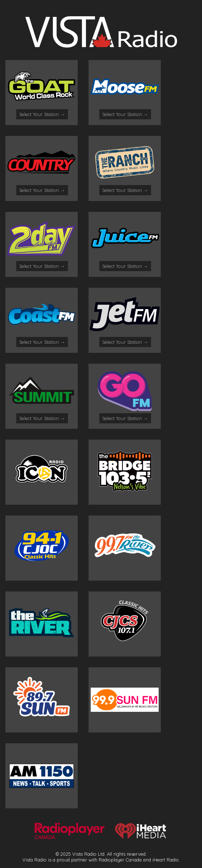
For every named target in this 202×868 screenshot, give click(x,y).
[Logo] (101, 46)
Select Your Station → (42, 114)
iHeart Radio (166, 860)
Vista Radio (35, 860)
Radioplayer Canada (120, 860)
